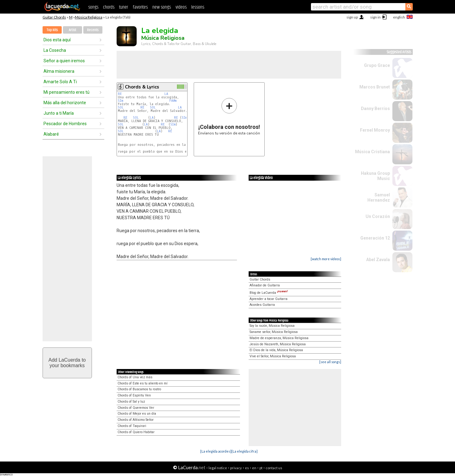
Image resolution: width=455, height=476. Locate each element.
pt (261, 468)
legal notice (218, 468)
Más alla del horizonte (65, 103)
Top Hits (52, 30)
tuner (124, 7)
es (247, 468)
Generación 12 (375, 238)
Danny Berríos (375, 109)
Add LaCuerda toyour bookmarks (67, 363)
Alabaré (51, 134)
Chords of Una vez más (135, 377)
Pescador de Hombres (65, 124)
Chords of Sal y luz (131, 402)
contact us (274, 468)
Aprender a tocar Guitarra (269, 299)
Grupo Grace (377, 65)
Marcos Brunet (375, 87)
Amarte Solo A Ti (60, 82)
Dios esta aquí (57, 40)
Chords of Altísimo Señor (136, 420)
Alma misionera (59, 71)
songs (93, 7)
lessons (198, 7)
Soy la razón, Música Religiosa (272, 326)
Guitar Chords (54, 17)
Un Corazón (378, 216)
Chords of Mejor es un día (137, 414)
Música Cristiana (372, 152)
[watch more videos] (326, 259)
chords (109, 7)
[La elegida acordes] (216, 451)
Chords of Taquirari (132, 426)
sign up (352, 17)
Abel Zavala (378, 260)
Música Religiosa (89, 17)
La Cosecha (55, 50)
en (254, 468)
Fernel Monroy (375, 130)
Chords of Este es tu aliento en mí (143, 383)
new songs (162, 7)
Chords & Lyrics (142, 87)
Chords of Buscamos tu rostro (139, 389)
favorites (140, 7)
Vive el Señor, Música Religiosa (273, 356)
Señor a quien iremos (64, 61)
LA (166, 94)
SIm (120, 101)
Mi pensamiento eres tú (66, 92)
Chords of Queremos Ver (136, 408)
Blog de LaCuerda (269, 293)
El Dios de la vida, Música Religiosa (276, 350)
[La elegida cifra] (244, 451)
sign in (375, 17)
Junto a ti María (59, 113)
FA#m (173, 101)
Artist (72, 30)
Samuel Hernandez (379, 197)
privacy (236, 468)
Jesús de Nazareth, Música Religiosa (278, 344)
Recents (93, 30)
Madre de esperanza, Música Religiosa (279, 338)
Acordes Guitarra (262, 305)
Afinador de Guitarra (265, 285)
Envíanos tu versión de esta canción (229, 116)
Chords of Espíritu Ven (134, 395)
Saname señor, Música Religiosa (274, 332)
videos (181, 7)
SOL (121, 107)
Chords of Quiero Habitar (136, 432)
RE (120, 94)
